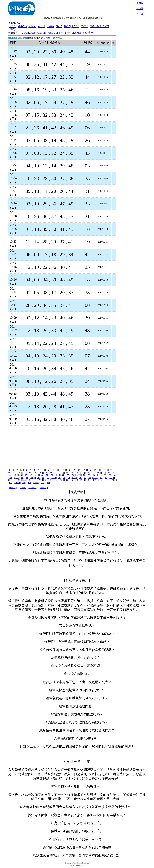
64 (115, 475)
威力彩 (41, 26)
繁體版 (140, 9)
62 (105, 475)
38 (88, 473)
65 (11, 478)
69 (32, 478)
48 (31, 475)
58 (84, 475)
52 (52, 475)
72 (48, 478)
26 (25, 473)
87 (19, 480)
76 (69, 478)
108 (30, 483)
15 (74, 470)
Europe (32, 33)
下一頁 (33, 488)
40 (98, 473)
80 (90, 478)
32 (56, 473)
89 (30, 480)
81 (96, 478)
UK (85, 33)
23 (9, 473)
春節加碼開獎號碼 (99, 26)
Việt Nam (76, 33)
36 (77, 473)
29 (40, 473)
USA (24, 33)
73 (53, 478)
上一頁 (23, 488)
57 (78, 475)
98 (77, 480)
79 (85, 478)
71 (43, 478)
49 (36, 475)
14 (69, 470)
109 (36, 483)
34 (67, 473)
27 (30, 473)
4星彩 (67, 26)
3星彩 (59, 26)
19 (95, 470)
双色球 (84, 26)
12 (58, 470)
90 (35, 480)
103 (107, 480)
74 (59, 478)
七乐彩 (75, 26)
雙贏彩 (12, 29)
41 (104, 473)
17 (84, 470)
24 (14, 473)
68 (27, 478)
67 (22, 478)
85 (9, 480)
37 (82, 473)
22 (111, 470)
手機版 (140, 3)
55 (68, 475)
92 (46, 480)
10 (48, 470)
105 (10, 483)
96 (67, 480)
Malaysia (52, 33)
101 (95, 480)
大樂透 (32, 26)
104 (114, 480)
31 (51, 473)
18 (90, 470)
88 (25, 480)
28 (35, 473)
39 (93, 473)
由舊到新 (58, 38)
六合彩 (13, 26)
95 (61, 480)
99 (82, 480)
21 (105, 470)
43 (114, 473)
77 (75, 478)
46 (21, 475)
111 (49, 483)
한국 (67, 33)
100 (88, 480)
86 (14, 480)
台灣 (91, 33)
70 (38, 478)
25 (19, 473)
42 (109, 473)
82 (101, 478)
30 (46, 473)
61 (99, 475)
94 (56, 480)
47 (26, 475)
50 (42, 475)
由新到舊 (46, 38)
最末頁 (43, 488)
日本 (61, 33)
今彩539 (23, 26)
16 (79, 470)
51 (47, 475)
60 (94, 475)
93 (51, 480)
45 (15, 475)
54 (63, 475)
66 (16, 478)
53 (57, 475)
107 (23, 483)
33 (61, 473)
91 (40, 480)
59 (89, 475)
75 (64, 478)
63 (110, 475)
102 (101, 480)
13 (63, 470)
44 (10, 475)
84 (111, 478)
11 (53, 470)
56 (73, 475)
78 (80, 478)
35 (72, 473)
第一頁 (12, 488)
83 (106, 478)
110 (42, 483)
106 (17, 483)
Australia (41, 33)
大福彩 (50, 26)
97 (72, 480)
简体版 (140, 14)
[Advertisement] (62, 445)
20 (100, 470)
